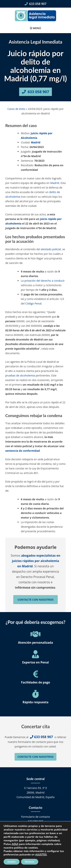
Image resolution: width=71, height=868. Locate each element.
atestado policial (51, 249)
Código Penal (33, 303)
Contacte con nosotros (35, 600)
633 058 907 (35, 4)
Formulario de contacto (35, 817)
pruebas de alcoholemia (20, 375)
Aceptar (12, 862)
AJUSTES (41, 855)
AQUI (15, 844)
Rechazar (30, 862)
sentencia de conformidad (23, 451)
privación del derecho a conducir (45, 281)
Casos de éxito (16, 109)
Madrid (36, 142)
